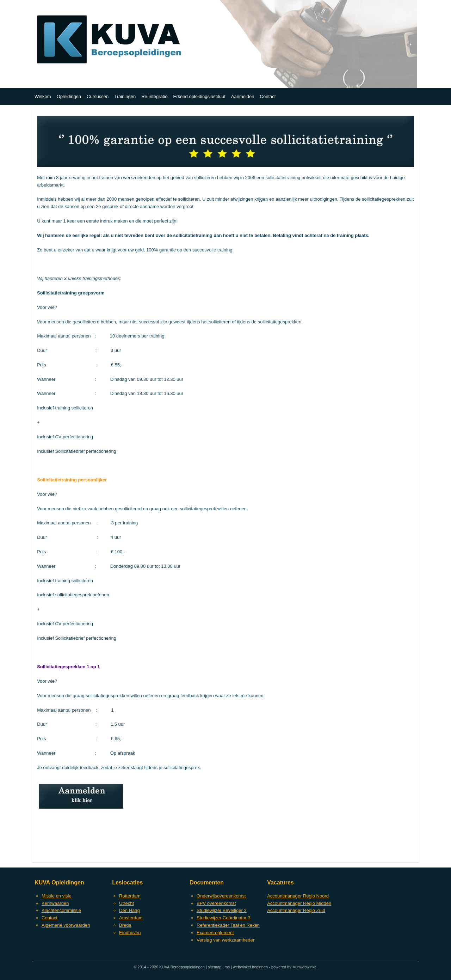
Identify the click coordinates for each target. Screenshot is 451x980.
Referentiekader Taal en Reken (228, 925)
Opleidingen (69, 96)
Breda (125, 925)
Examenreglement (215, 933)
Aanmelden (243, 96)
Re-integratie (154, 96)
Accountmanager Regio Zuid (296, 910)
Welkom (43, 96)
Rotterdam (130, 896)
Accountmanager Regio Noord (298, 896)
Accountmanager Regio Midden (299, 903)
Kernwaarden (55, 903)
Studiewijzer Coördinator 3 (223, 918)
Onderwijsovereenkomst (221, 896)
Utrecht (126, 903)
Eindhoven (130, 933)
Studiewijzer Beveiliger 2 (222, 910)
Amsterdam (131, 918)
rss (227, 967)
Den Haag (129, 910)
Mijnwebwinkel (305, 967)
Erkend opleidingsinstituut (199, 96)
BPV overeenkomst (216, 903)
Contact (268, 96)
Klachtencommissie (61, 910)
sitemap (215, 967)
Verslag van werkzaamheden (226, 940)
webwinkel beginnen (250, 967)
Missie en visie (57, 896)
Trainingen (125, 96)
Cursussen (98, 96)
